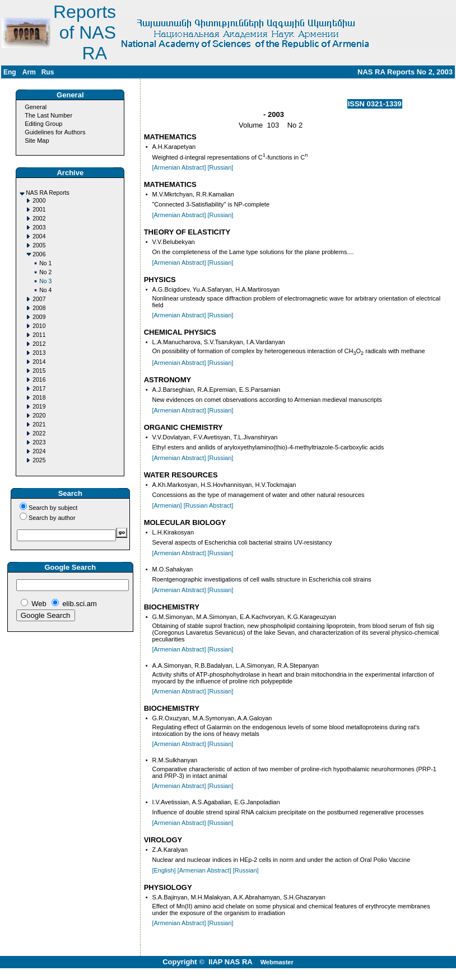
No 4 (45, 290)
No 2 (45, 272)
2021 (39, 425)
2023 (39, 442)
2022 (39, 433)
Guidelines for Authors (55, 132)
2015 (39, 371)
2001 (39, 210)
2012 (39, 344)
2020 (39, 416)
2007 (39, 299)
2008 (39, 308)
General (36, 107)
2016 (39, 380)
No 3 (45, 281)
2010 (39, 326)
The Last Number (48, 115)
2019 (39, 407)
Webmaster (277, 962)
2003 (39, 228)
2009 (39, 317)
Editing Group (43, 124)
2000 (39, 201)
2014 (39, 362)
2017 (39, 389)
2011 (39, 335)
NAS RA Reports (47, 193)
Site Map (37, 140)
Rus (48, 72)
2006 (39, 254)
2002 (39, 219)
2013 (39, 353)
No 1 (45, 263)
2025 (39, 460)
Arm (29, 72)
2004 (39, 236)
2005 (39, 245)
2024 (39, 451)
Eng (10, 72)
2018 (39, 398)
